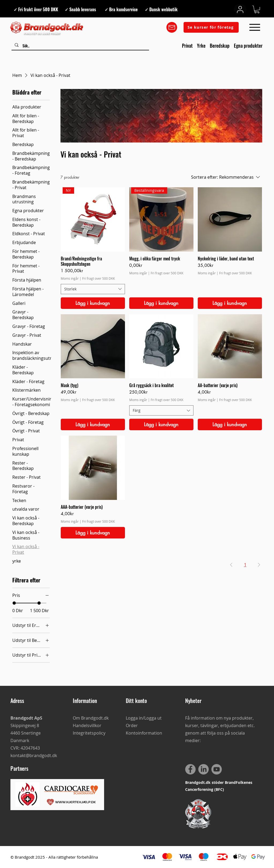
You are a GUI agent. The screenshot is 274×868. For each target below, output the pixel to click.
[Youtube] (217, 769)
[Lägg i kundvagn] (93, 303)
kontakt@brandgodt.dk (34, 755)
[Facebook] (190, 769)
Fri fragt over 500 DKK (98, 278)
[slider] (14, 603)
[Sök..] (80, 46)
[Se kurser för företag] (211, 27)
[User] (240, 9)
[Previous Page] (231, 565)
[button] (257, 10)
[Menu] (255, 27)
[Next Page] (259, 565)
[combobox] (93, 289)
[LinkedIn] (203, 769)
